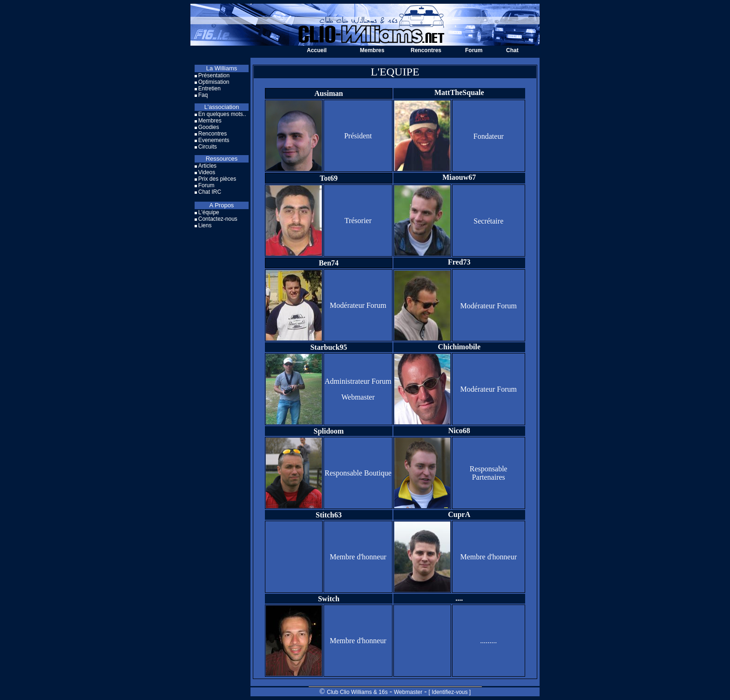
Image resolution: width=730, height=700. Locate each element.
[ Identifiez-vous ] (449, 692)
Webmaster (408, 692)
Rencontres (426, 50)
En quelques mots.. (222, 114)
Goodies (209, 127)
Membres (372, 50)
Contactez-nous (218, 219)
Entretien (210, 88)
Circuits (208, 147)
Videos (207, 172)
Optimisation (214, 82)
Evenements (214, 140)
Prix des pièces (217, 179)
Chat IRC (210, 192)
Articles (207, 166)
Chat (512, 50)
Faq (203, 95)
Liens (205, 225)
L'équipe (209, 212)
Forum (474, 50)
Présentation (214, 75)
